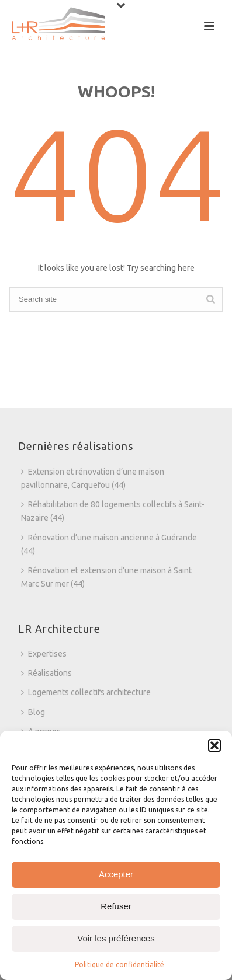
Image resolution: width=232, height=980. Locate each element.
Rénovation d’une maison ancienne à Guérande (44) (109, 544)
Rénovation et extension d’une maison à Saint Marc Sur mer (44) (106, 577)
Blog (33, 712)
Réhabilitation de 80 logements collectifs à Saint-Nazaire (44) (113, 511)
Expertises (44, 654)
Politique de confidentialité (120, 965)
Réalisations (46, 673)
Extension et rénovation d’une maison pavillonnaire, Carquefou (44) (93, 478)
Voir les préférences (116, 938)
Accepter (116, 874)
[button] (214, 745)
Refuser (116, 906)
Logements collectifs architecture (86, 692)
